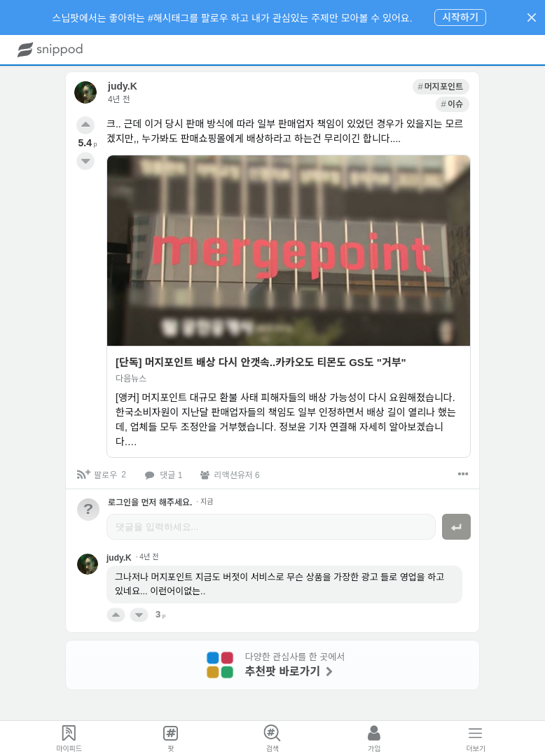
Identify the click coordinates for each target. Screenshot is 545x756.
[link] (405, 87)
